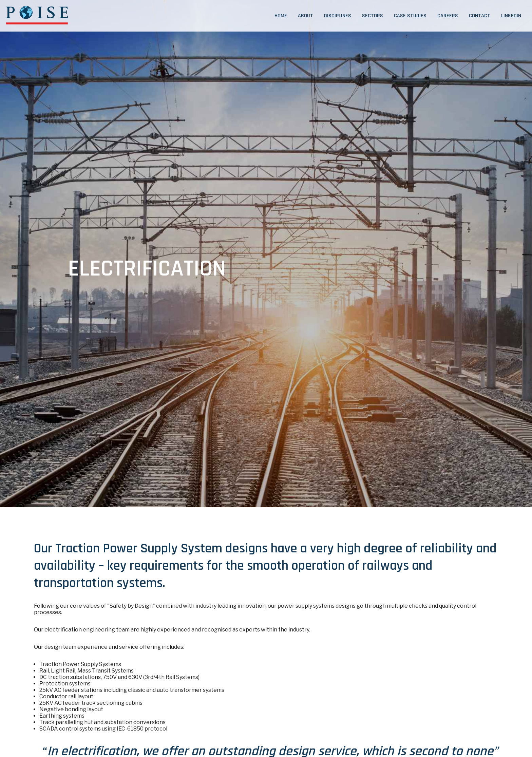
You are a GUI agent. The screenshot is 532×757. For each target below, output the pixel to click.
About (306, 16)
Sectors (373, 16)
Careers (448, 16)
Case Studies (410, 16)
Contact (480, 16)
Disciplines (338, 16)
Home (281, 16)
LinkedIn (511, 16)
